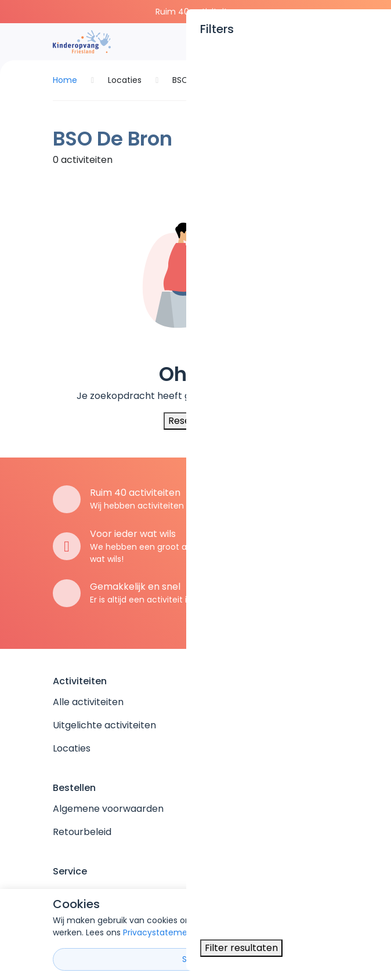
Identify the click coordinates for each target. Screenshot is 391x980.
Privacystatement (160, 932)
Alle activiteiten (88, 702)
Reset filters (195, 421)
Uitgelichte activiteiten (104, 725)
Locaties (72, 748)
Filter (314, 155)
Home (65, 80)
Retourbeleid (82, 832)
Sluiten (196, 959)
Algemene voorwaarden (108, 809)
